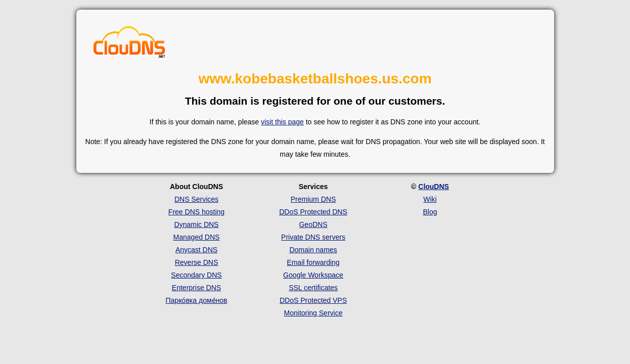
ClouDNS (434, 187)
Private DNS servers (313, 237)
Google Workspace (313, 275)
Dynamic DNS (197, 224)
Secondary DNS (196, 275)
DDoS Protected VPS (313, 300)
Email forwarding (313, 262)
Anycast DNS (196, 250)
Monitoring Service (313, 313)
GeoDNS (313, 224)
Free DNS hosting (196, 212)
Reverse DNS (197, 262)
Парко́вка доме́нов (197, 300)
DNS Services (196, 199)
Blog (430, 212)
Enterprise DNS (196, 288)
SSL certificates (313, 288)
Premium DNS (313, 199)
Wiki (430, 199)
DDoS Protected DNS (313, 212)
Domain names (313, 250)
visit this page (282, 122)
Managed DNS (197, 237)
